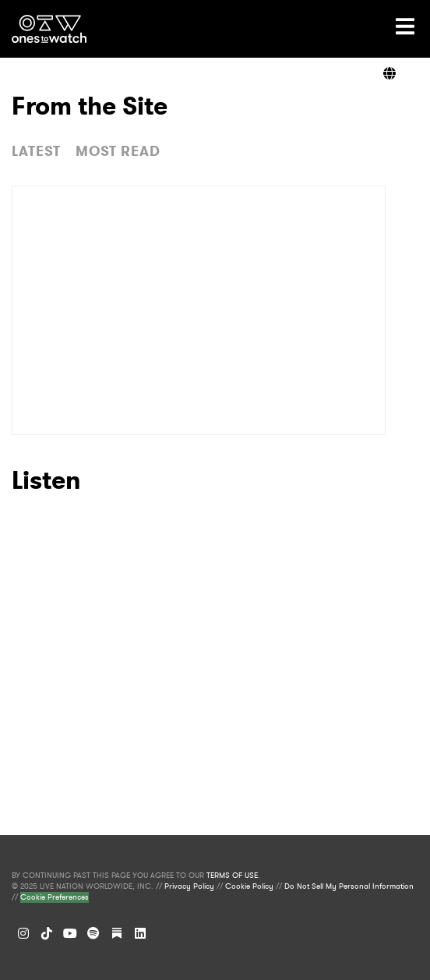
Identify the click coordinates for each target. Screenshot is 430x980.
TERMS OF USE (232, 876)
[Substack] (117, 933)
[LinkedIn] (140, 933)
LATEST (36, 151)
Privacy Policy (189, 886)
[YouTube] (70, 933)
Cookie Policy (249, 886)
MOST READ (118, 151)
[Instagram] (23, 933)
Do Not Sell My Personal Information (349, 886)
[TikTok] (47, 933)
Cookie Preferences (55, 897)
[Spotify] (93, 933)
